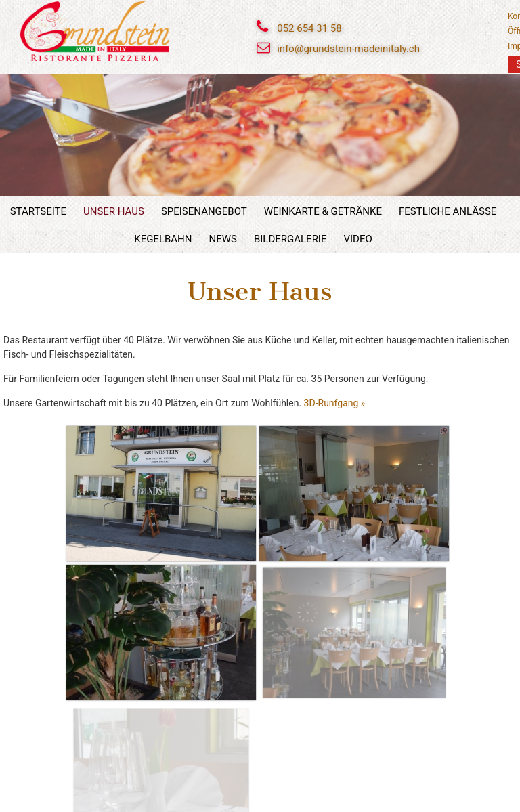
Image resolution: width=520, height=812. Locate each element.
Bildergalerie (290, 239)
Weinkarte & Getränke (323, 211)
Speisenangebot (204, 211)
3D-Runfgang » (335, 403)
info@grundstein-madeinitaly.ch (348, 49)
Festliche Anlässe (448, 211)
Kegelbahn (163, 239)
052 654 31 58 (309, 28)
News (222, 239)
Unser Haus (114, 211)
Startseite (38, 211)
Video (357, 239)
